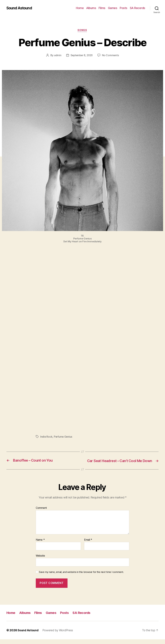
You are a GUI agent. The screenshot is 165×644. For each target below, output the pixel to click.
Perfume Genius (63, 437)
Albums (91, 8)
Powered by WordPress (58, 635)
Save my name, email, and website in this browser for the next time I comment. (81, 577)
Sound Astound (20, 8)
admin (57, 56)
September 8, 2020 (82, 56)
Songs (82, 30)
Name (40, 545)
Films (102, 8)
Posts (124, 8)
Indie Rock (46, 437)
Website (40, 560)
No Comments (111, 56)
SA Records (138, 8)
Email (88, 545)
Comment (41, 513)
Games (113, 8)
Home (80, 8)
